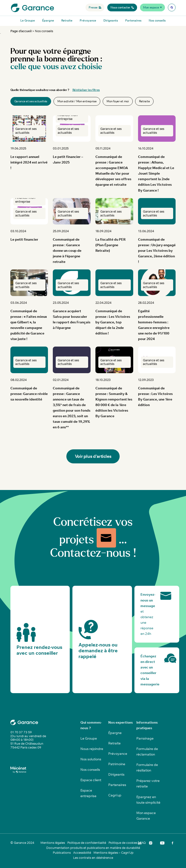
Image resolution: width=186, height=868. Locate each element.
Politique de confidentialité (87, 843)
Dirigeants (111, 20)
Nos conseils (157, 20)
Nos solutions (91, 759)
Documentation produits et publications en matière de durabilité (93, 848)
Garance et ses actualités (31, 101)
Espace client (91, 780)
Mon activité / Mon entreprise (77, 101)
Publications (62, 853)
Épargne (48, 20)
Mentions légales (53, 843)
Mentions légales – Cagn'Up (113, 853)
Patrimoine (117, 764)
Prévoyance (88, 20)
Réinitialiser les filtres (86, 90)
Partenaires (133, 20)
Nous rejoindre (92, 749)
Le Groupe (28, 20)
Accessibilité (82, 853)
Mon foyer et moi (118, 101)
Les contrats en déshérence (93, 858)
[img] (172, 7)
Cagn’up (115, 795)
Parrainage (145, 738)
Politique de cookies (123, 843)
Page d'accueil (21, 31)
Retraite (67, 20)
